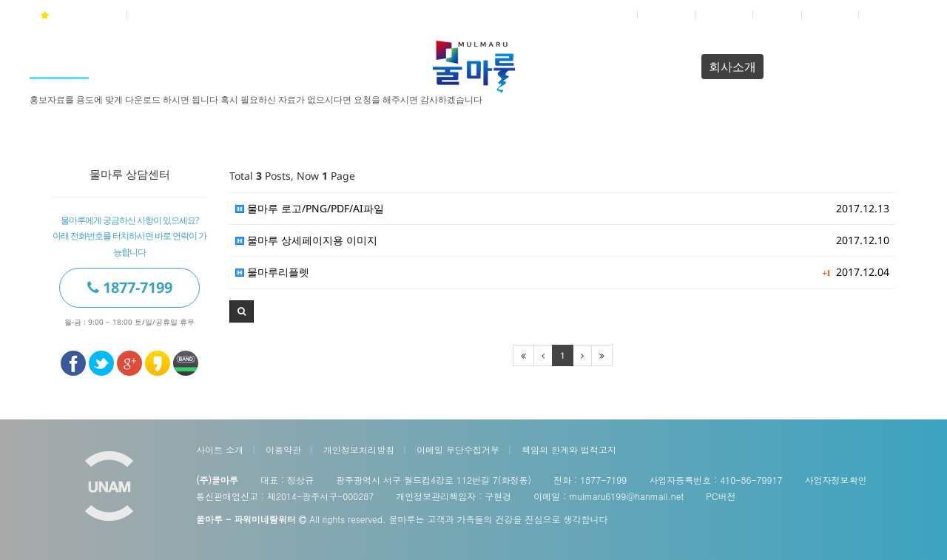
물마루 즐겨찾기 (79, 15)
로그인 (614, 14)
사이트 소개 (220, 449)
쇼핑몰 (778, 14)
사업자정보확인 (835, 480)
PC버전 (721, 496)
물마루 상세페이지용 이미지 (306, 240)
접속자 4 (831, 14)
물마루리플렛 (272, 272)
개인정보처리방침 (359, 449)
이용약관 (283, 449)
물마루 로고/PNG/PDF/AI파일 (310, 208)
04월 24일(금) (168, 14)
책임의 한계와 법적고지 (569, 449)
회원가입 (667, 14)
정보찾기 (725, 14)
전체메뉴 (889, 14)
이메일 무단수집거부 (458, 449)
